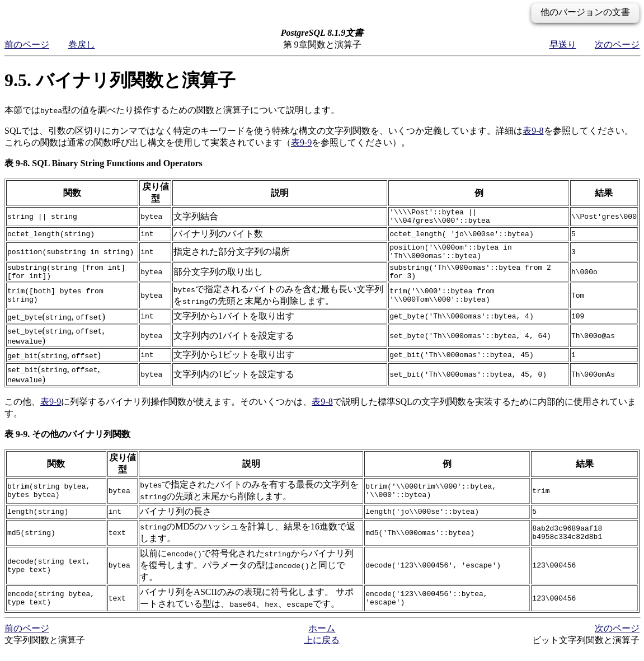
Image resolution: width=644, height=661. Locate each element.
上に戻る (322, 650)
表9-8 (533, 131)
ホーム (322, 638)
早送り (563, 44)
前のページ (27, 44)
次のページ (617, 44)
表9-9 (301, 142)
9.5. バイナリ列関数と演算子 (120, 80)
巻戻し (82, 44)
